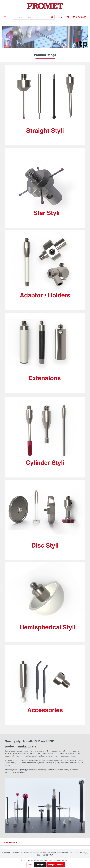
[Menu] (5, 17)
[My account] (68, 17)
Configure (40, 865)
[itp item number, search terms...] (31, 17)
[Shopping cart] (79, 17)
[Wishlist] (62, 17)
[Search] (52, 17)
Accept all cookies (56, 865)
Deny (30, 865)
